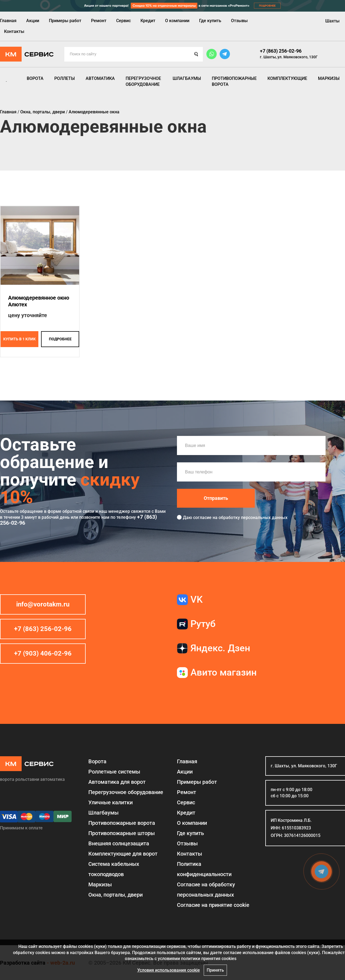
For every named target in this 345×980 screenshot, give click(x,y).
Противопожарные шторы (122, 833)
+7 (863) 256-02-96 (281, 51)
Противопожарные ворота (234, 81)
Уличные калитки (110, 802)
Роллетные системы (114, 772)
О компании (177, 21)
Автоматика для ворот (117, 782)
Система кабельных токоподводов (114, 869)
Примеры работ (65, 21)
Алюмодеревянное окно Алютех (39, 301)
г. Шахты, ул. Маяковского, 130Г (289, 57)
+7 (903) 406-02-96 (43, 653)
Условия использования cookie (169, 970)
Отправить (216, 498)
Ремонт (99, 21)
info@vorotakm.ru (43, 604)
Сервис (123, 21)
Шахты (332, 21)
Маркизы (329, 78)
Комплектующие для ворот (123, 854)
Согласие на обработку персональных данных (206, 890)
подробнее (60, 339)
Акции (33, 21)
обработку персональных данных (253, 518)
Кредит (148, 21)
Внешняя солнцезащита (119, 843)
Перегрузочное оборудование (143, 81)
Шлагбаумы (187, 78)
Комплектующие (287, 78)
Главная (8, 21)
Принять (215, 970)
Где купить (210, 21)
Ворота (35, 78)
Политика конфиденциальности (204, 869)
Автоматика (100, 78)
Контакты (14, 31)
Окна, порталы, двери (115, 895)
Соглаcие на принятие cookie (213, 905)
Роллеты (65, 78)
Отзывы (239, 21)
